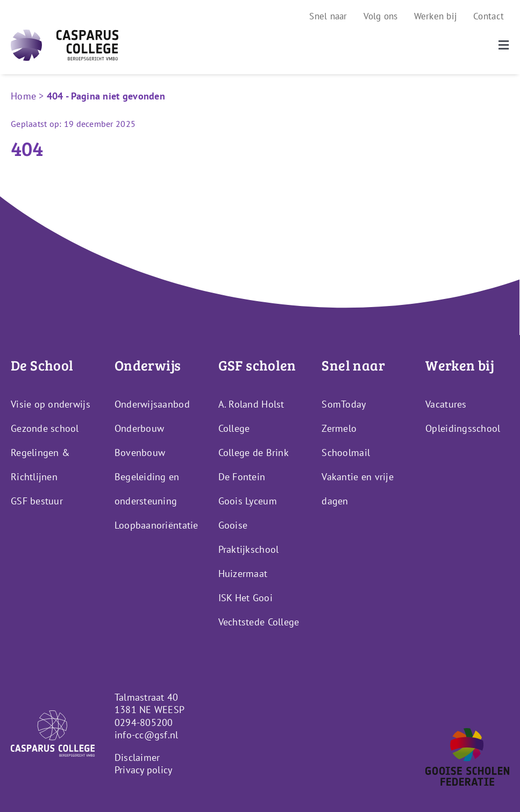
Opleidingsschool (463, 428)
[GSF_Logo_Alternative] (467, 733)
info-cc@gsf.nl (147, 735)
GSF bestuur (37, 501)
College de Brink (254, 453)
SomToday (344, 404)
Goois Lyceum (248, 501)
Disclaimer (137, 757)
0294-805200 (144, 722)
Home (23, 96)
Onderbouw (139, 428)
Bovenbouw (140, 453)
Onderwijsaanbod (152, 404)
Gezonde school (45, 428)
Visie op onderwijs (51, 404)
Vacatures (446, 404)
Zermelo (339, 428)
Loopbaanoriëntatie (156, 525)
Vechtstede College (259, 622)
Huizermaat (243, 574)
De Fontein (242, 477)
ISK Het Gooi (245, 598)
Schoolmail (346, 453)
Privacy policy (144, 770)
